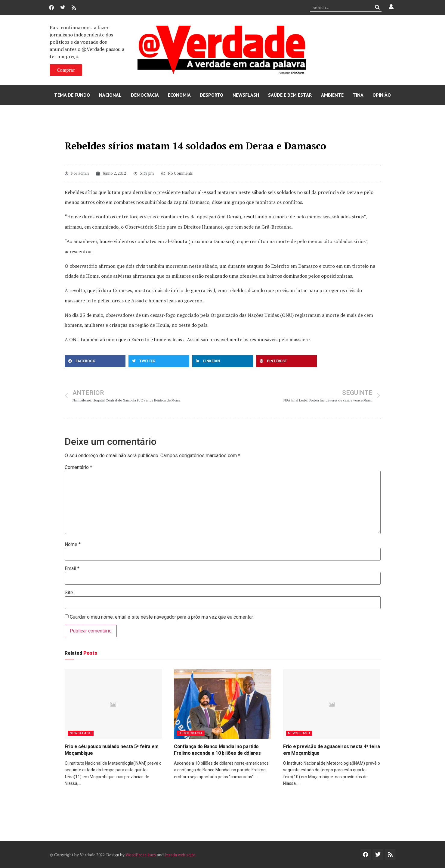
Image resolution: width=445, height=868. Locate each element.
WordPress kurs (141, 855)
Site (69, 593)
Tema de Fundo (72, 95)
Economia (179, 95)
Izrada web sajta (180, 855)
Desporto (212, 95)
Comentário (78, 467)
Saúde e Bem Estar (290, 95)
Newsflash (246, 95)
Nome (73, 545)
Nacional (110, 95)
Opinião (382, 95)
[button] (95, 361)
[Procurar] (377, 7)
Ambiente (332, 95)
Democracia (145, 95)
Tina (358, 95)
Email (72, 569)
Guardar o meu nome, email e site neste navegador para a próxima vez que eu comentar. (162, 617)
